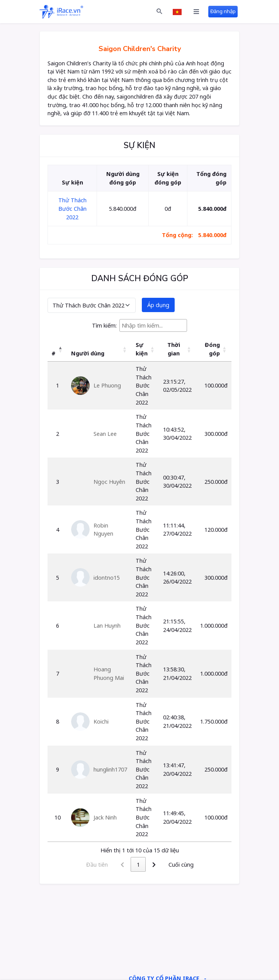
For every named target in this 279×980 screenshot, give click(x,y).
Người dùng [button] (88, 353)
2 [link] (146, 865)
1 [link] (130, 865)
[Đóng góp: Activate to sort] (214, 349)
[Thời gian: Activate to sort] (178, 349)
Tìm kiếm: (104, 325)
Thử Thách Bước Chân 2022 (72, 208)
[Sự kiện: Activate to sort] (145, 349)
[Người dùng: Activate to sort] (99, 349)
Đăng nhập (223, 11)
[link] (162, 864)
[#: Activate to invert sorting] (57, 349)
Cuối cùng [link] (189, 865)
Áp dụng (158, 305)
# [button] (54, 353)
